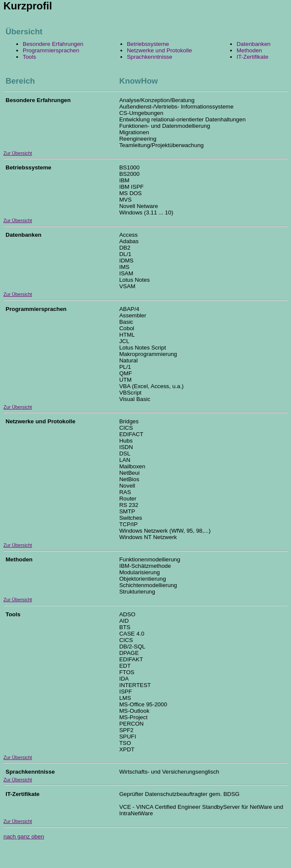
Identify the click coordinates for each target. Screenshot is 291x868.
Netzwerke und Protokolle (159, 50)
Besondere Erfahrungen (53, 44)
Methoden (249, 50)
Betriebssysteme (148, 44)
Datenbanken (253, 44)
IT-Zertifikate (252, 57)
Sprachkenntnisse (150, 57)
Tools (29, 57)
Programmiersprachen (51, 50)
